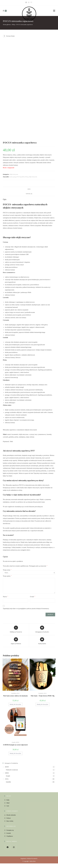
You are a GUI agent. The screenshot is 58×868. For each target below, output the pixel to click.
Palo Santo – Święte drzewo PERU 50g (43, 696)
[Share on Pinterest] (16, 641)
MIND (18, 742)
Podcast (8, 818)
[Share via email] (42, 641)
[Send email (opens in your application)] (31, 3)
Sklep (13, 24)
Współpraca (10, 836)
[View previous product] (4, 36)
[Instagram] (29, 3)
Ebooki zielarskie (11, 815)
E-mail (33, 597)
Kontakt (9, 833)
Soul (8, 806)
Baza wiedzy (10, 821)
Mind (8, 803)
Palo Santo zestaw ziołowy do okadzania (15, 696)
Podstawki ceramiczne (12, 770)
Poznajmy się (10, 830)
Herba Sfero (25, 177)
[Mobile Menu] (54, 11)
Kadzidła (14, 693)
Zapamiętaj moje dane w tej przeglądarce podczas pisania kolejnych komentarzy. (26, 609)
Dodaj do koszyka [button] (15, 704)
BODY (7, 767)
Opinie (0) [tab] (29, 194)
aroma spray (13, 177)
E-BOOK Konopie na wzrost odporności (15, 745)
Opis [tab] (29, 189)
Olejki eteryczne (14, 174)
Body (8, 800)
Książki (14, 742)
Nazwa (5, 597)
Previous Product (10, 36)
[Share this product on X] (16, 629)
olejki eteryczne (33, 177)
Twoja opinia (7, 576)
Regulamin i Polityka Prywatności (29, 859)
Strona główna (7, 24)
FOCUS (19, 177)
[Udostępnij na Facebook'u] (42, 629)
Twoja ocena (7, 570)
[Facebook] (26, 3)
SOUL (18, 693)
